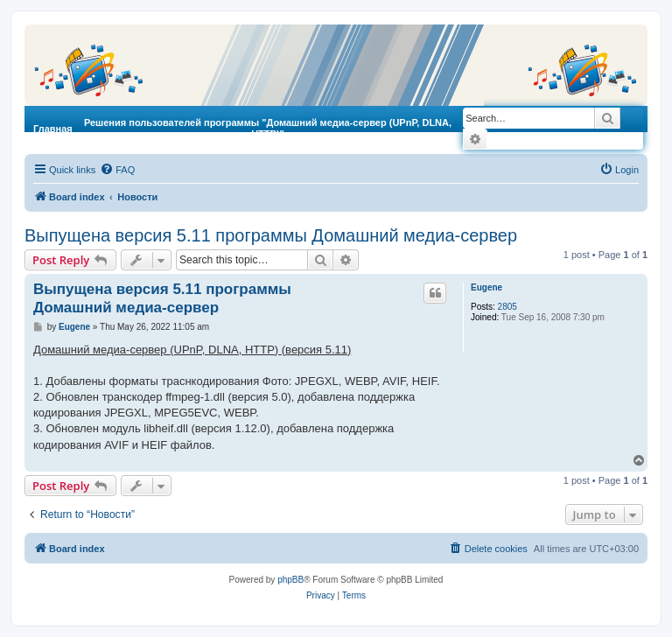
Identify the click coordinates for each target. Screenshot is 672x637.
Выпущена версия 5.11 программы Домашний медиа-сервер (271, 235)
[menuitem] (117, 170)
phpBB (290, 580)
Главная (53, 129)
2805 (507, 307)
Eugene (486, 287)
